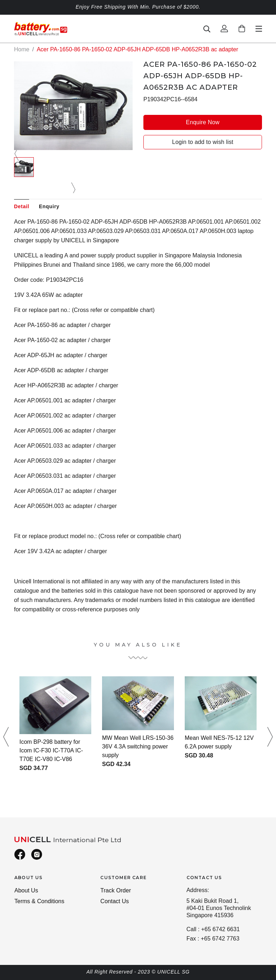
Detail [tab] (22, 206)
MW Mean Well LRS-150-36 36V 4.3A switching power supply (138, 746)
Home (22, 49)
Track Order (116, 890)
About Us (26, 890)
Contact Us (114, 901)
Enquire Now (203, 122)
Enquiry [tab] (49, 206)
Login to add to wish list (203, 142)
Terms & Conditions (39, 901)
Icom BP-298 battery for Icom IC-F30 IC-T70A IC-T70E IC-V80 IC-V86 (51, 750)
